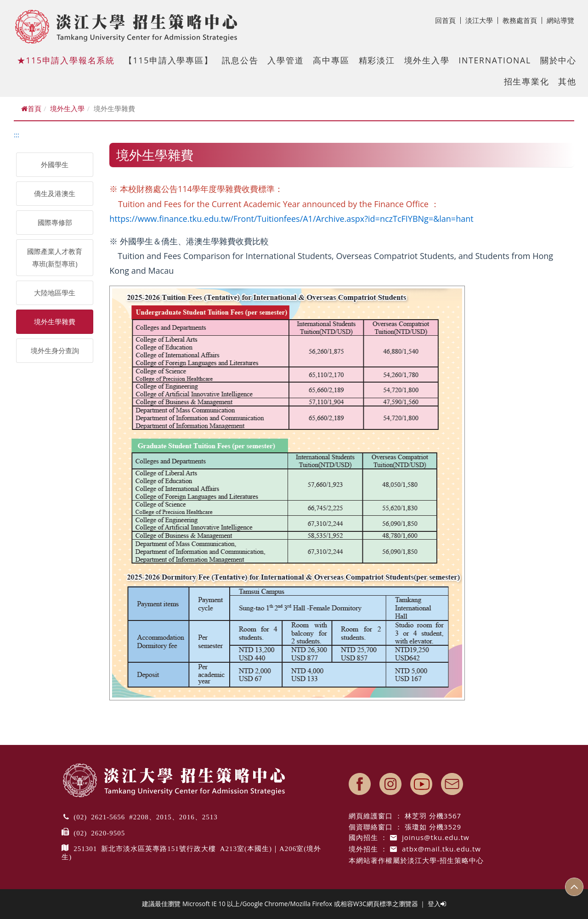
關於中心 (558, 60)
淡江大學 (482, 20)
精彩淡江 (377, 60)
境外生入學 (427, 60)
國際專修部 (55, 222)
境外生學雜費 (55, 321)
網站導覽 (560, 20)
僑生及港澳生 (55, 193)
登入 (437, 904)
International (495, 60)
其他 (567, 81)
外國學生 (55, 164)
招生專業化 (527, 81)
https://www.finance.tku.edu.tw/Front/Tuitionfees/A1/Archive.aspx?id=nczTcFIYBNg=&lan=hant (291, 219)
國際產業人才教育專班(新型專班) (55, 257)
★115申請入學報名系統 (66, 60)
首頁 (31, 108)
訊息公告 (240, 60)
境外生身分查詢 (55, 350)
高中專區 (331, 60)
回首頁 (448, 20)
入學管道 (286, 60)
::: (17, 135)
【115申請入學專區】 (169, 60)
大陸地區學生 (55, 293)
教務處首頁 (522, 20)
